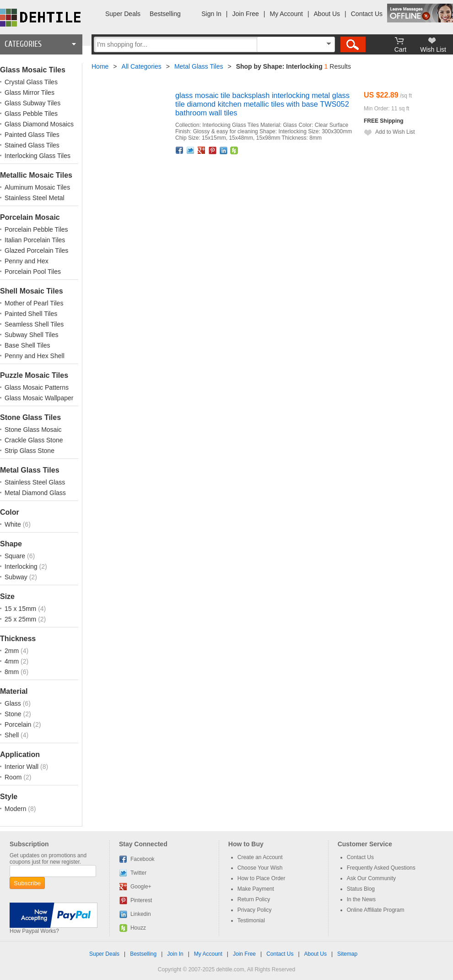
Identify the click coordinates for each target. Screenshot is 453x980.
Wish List (433, 49)
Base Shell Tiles (27, 345)
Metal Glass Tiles (30, 470)
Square (16, 556)
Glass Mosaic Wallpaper (39, 398)
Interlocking (22, 566)
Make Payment (256, 889)
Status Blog (361, 889)
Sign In (211, 14)
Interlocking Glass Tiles (38, 156)
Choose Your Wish (260, 868)
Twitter (191, 150)
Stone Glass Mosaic (33, 430)
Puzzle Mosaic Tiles (34, 375)
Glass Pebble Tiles (31, 114)
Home (100, 66)
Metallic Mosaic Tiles (36, 175)
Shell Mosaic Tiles (32, 291)
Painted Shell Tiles (31, 314)
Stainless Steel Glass (35, 482)
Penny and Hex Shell (35, 356)
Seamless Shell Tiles (34, 324)
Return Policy (254, 899)
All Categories (142, 66)
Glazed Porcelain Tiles (36, 250)
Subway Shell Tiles (32, 335)
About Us (327, 14)
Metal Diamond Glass (35, 493)
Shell (13, 735)
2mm (13, 651)
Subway (17, 577)
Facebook (180, 150)
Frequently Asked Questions (381, 868)
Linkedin (224, 150)
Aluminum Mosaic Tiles (37, 187)
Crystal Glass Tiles (31, 82)
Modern (16, 809)
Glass (14, 703)
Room (14, 777)
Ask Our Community (371, 878)
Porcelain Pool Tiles (33, 272)
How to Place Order (262, 878)
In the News (361, 899)
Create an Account (260, 857)
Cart (400, 49)
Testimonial (251, 920)
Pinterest (213, 150)
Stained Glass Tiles (32, 145)
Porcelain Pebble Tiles (36, 229)
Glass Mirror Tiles (30, 93)
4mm (13, 661)
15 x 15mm (21, 609)
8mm (13, 672)
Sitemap (347, 954)
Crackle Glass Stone (34, 440)
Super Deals (123, 14)
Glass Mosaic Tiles (33, 70)
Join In (175, 954)
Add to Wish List (395, 132)
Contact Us (367, 14)
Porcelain (19, 724)
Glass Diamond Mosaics (39, 124)
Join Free (246, 14)
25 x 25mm (21, 619)
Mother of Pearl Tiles (34, 303)
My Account (286, 14)
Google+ (202, 150)
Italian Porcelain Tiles (35, 240)
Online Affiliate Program (376, 910)
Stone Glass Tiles (30, 417)
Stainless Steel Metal (35, 198)
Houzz (234, 150)
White (14, 524)
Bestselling (165, 14)
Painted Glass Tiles (32, 135)
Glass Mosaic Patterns (37, 387)
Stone (14, 714)
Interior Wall (22, 767)
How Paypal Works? (34, 931)
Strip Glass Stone (30, 451)
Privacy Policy (255, 910)
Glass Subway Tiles (32, 103)
